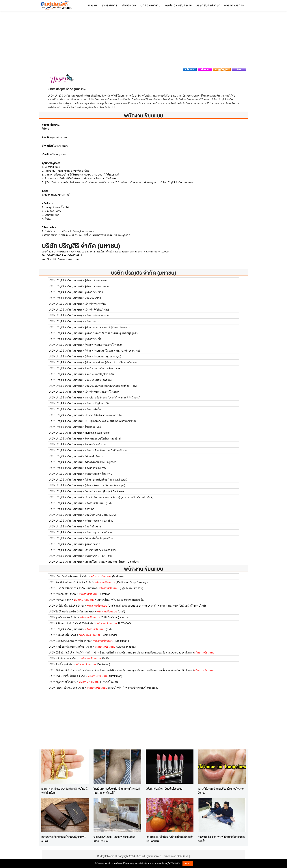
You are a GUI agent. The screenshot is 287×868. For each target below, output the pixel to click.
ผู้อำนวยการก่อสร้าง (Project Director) (106, 480)
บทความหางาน (150, 5)
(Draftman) (108, 576)
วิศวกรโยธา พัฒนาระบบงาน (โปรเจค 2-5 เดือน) (112, 562)
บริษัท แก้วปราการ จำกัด (62, 658)
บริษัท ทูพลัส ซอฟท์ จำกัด (63, 617)
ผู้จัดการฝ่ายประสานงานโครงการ (104, 345)
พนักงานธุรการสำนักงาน (99, 532)
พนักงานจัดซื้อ (93, 409)
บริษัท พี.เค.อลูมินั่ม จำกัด (63, 635)
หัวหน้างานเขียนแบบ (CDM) (101, 515)
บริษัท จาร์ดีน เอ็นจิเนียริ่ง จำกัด (66, 606)
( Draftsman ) (111, 641)
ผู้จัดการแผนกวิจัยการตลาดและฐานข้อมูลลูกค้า (111, 333)
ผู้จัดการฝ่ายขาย (94, 292)
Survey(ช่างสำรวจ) (96, 444)
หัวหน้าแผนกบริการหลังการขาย (103, 368)
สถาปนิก (90, 509)
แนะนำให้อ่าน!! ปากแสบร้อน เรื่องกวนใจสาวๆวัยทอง (221, 791)
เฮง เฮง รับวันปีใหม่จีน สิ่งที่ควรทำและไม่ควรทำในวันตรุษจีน (169, 839)
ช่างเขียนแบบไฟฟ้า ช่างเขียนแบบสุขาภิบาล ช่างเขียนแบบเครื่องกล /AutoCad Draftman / (154, 653)
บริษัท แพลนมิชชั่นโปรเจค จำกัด (67, 676)
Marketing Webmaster (97, 433)
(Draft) (111, 612)
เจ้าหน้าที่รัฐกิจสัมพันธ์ (97, 310)
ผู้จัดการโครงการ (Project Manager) (105, 485)
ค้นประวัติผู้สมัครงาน (179, 5)
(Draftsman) (93, 664)
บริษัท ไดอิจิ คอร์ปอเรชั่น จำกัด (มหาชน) (71, 612)
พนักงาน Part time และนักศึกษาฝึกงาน (106, 450)
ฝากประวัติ (129, 5)
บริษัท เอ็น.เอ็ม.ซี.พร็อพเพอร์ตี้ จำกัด (68, 576)
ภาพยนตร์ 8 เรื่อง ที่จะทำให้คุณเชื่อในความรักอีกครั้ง (221, 839)
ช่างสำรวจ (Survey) (96, 468)
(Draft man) (105, 676)
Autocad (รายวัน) (115, 647)
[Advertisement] (143, 40)
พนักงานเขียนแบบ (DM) (98, 503)
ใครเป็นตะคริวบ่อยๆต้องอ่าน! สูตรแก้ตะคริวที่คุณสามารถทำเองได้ (117, 791)
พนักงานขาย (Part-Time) (99, 556)
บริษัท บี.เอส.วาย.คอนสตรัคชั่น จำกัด (69, 641)
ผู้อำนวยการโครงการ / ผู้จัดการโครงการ (107, 327)
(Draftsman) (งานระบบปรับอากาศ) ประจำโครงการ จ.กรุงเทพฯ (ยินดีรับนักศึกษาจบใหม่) (146, 606)
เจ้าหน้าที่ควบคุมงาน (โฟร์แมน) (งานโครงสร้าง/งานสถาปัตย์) (119, 497)
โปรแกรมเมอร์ (93, 427)
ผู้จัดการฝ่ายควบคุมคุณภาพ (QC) (103, 357)
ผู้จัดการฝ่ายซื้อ (93, 339)
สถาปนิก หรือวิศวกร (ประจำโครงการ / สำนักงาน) (113, 398)
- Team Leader (98, 635)
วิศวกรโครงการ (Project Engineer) (104, 491)
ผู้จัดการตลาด (92, 544)
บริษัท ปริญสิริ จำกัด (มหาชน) (143, 273)
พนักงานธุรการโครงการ (98, 474)
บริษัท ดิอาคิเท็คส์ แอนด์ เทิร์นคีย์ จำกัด (70, 582)
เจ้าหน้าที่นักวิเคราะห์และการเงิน (103, 415)
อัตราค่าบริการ (234, 5)
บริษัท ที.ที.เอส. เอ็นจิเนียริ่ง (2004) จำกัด (71, 623)
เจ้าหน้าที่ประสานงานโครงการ (102, 392)
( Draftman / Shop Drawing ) (121, 582)
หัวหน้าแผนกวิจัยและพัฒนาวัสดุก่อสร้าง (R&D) (111, 386)
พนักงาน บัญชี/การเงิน (97, 403)
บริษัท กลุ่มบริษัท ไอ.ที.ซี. (62, 682)
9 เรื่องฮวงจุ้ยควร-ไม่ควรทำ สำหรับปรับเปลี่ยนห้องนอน (114, 839)
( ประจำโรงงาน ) (99, 682)
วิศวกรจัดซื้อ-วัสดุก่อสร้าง (99, 538)
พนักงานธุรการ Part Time (99, 521)
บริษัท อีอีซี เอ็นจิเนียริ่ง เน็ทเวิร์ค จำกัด (70, 653)
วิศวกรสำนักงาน (94, 456)
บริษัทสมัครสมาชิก (208, 5)
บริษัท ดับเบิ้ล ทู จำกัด (61, 664)
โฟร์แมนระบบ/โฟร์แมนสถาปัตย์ (103, 439)
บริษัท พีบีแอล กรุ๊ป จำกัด (62, 594)
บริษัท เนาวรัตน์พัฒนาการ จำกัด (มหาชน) (72, 588)
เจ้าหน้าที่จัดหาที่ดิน (96, 304)
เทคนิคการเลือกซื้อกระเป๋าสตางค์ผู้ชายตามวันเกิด (64, 839)
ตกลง (188, 864)
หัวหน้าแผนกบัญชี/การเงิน (99, 374)
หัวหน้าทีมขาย (93, 298)
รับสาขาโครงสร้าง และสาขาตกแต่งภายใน (109, 600)
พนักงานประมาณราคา (98, 315)
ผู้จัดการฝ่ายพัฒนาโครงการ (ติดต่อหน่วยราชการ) (112, 351)
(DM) (98, 629)
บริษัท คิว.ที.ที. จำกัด (60, 600)
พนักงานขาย (92, 321)
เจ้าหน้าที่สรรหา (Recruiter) (100, 550)
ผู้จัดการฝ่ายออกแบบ (96, 280)
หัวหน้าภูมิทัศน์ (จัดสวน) (98, 380)
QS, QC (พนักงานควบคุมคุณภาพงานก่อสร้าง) (110, 421)
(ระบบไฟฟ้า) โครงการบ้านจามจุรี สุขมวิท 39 (122, 688)
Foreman (94, 594)
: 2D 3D (94, 658)
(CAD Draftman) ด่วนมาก (104, 617)
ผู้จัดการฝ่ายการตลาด (97, 286)
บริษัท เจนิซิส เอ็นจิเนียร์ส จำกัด (66, 688)
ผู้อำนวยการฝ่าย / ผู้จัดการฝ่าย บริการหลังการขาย (112, 362)
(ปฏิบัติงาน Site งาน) (121, 588)
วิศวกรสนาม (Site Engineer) (101, 462)
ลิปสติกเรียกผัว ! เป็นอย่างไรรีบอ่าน (164, 789)
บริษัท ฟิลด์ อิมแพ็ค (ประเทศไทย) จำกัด (70, 647)
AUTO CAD (113, 623)
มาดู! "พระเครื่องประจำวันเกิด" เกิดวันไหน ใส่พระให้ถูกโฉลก (65, 791)
